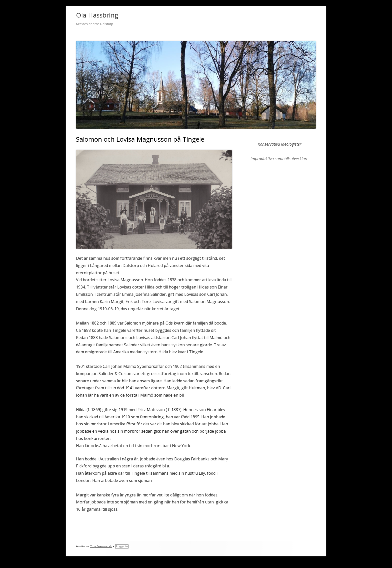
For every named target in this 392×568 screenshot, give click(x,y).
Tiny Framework (101, 546)
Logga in (122, 546)
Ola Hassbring (97, 15)
